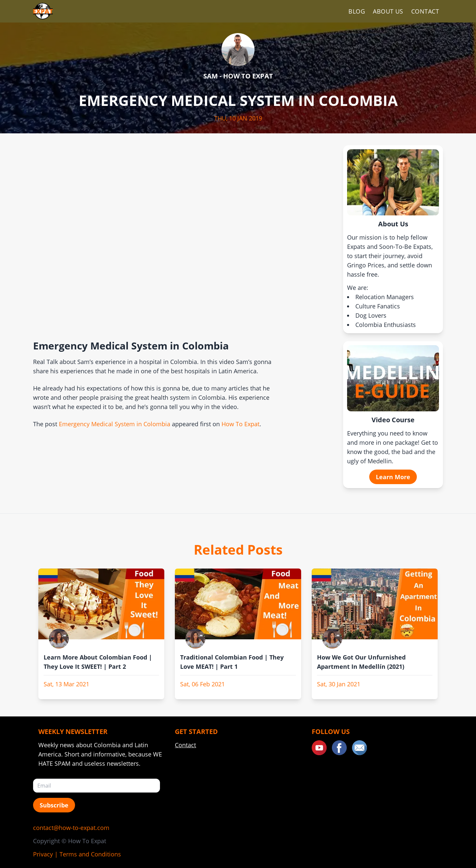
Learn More (393, 477)
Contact (425, 11)
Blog (357, 11)
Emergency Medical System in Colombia (115, 424)
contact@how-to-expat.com (71, 828)
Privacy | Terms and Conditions (77, 854)
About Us (388, 11)
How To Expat (240, 424)
